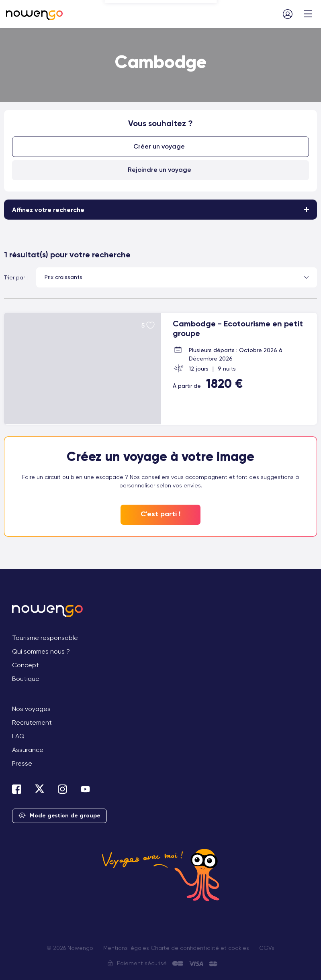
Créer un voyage (159, 146)
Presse (22, 763)
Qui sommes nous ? (41, 651)
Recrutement (32, 722)
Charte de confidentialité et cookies (200, 948)
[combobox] (177, 277)
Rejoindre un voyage (159, 169)
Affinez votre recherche (48, 209)
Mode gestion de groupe (59, 816)
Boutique (26, 679)
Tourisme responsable (45, 638)
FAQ (18, 736)
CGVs (267, 948)
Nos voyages (31, 709)
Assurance (28, 750)
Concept (26, 665)
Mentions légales (126, 948)
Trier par (14, 277)
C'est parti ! (160, 514)
